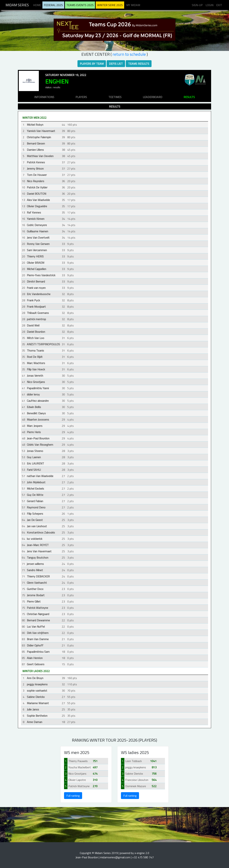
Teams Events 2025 (80, 5)
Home (37, 5)
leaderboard (153, 97)
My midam (133, 5)
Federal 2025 (53, 5)
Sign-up (197, 5)
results (189, 97)
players (81, 97)
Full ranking (73, 796)
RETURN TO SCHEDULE (129, 54)
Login (209, 5)
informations (44, 97)
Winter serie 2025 (110, 5)
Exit (219, 5)
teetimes (115, 97)
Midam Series (17, 5)
